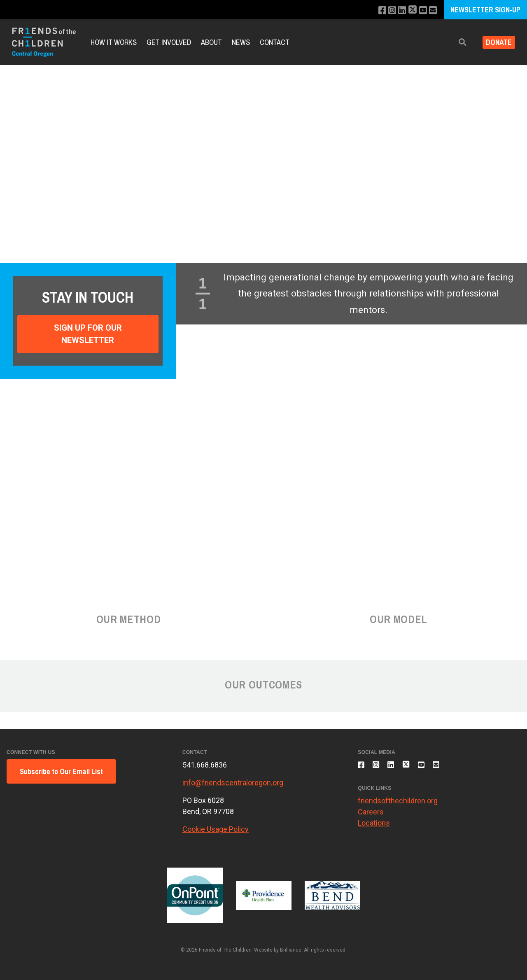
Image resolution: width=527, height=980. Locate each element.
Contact (275, 42)
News (241, 42)
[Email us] (432, 10)
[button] (456, 42)
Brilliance (291, 950)
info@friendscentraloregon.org (233, 783)
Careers (371, 816)
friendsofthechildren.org (398, 805)
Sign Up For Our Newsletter (88, 334)
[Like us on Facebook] (375, 10)
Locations (374, 827)
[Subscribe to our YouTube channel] (421, 10)
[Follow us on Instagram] (386, 10)
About (211, 42)
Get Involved (169, 42)
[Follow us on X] (409, 10)
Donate (496, 42)
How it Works (114, 42)
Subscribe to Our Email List (61, 771)
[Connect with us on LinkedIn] (398, 10)
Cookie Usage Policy (216, 829)
